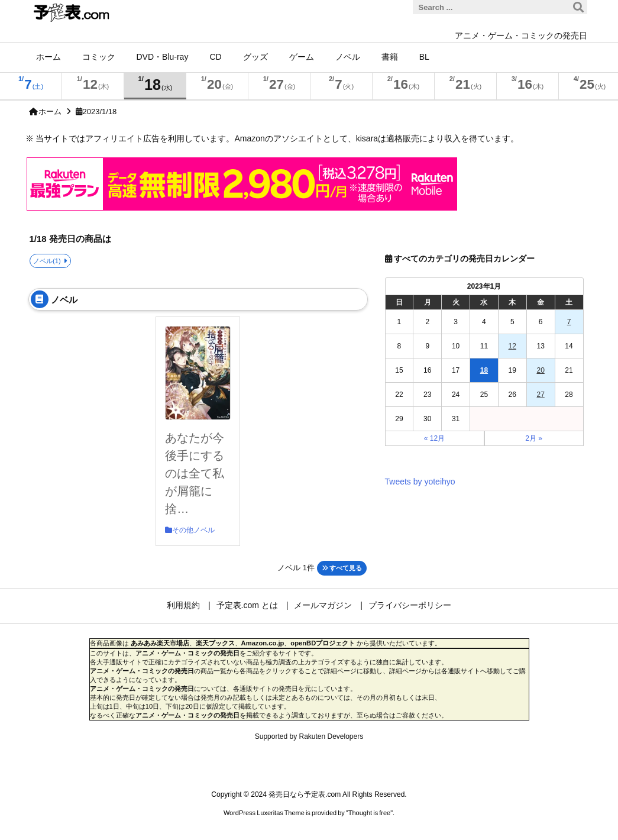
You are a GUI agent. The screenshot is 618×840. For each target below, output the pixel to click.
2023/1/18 (100, 112)
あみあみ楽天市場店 (160, 643)
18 (484, 370)
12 (512, 346)
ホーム (50, 112)
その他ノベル (193, 530)
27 (540, 395)
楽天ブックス (215, 643)
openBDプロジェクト (323, 643)
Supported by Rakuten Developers (309, 736)
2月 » (534, 438)
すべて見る (342, 568)
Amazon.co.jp (263, 643)
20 (540, 370)
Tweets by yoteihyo (420, 482)
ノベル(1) (47, 261)
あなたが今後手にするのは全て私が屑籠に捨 (195, 473)
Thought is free (369, 813)
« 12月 (434, 438)
